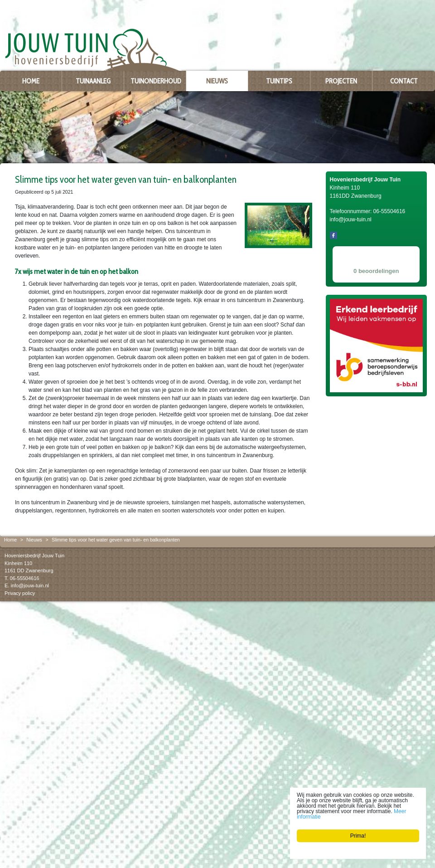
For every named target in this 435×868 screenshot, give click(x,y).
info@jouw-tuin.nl (30, 585)
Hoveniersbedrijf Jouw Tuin (34, 556)
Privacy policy (20, 593)
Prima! (358, 836)
